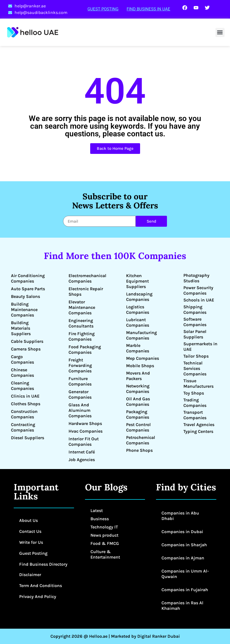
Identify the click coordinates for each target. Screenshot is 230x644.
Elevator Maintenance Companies (82, 307)
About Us (29, 520)
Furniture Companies (80, 381)
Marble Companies (138, 348)
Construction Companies (24, 414)
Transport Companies (195, 415)
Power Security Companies (198, 290)
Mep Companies (143, 358)
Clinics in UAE (25, 396)
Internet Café (82, 452)
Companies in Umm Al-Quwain (185, 574)
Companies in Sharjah (184, 545)
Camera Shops (26, 349)
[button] (220, 32)
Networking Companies (138, 389)
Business (100, 519)
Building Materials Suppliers (21, 328)
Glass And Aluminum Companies (80, 410)
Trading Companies (195, 403)
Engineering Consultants (81, 323)
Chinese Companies (22, 373)
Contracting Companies (23, 427)
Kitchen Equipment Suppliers (137, 281)
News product (104, 535)
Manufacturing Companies (141, 335)
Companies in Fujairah (185, 590)
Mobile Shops (140, 366)
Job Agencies (82, 460)
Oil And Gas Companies (138, 402)
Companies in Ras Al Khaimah (182, 606)
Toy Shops (194, 393)
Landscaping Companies (139, 297)
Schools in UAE (199, 300)
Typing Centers (198, 431)
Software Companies (195, 322)
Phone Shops (139, 450)
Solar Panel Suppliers (195, 334)
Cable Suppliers (27, 341)
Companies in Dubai (182, 532)
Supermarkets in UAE (200, 347)
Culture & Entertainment (105, 554)
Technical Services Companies (195, 368)
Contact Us (30, 531)
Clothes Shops (26, 404)
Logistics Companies (138, 310)
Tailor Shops (196, 356)
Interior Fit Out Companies (84, 442)
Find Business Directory (43, 564)
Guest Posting (103, 9)
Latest (97, 511)
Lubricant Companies (138, 322)
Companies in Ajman (183, 558)
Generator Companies (80, 394)
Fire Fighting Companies (82, 336)
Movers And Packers (138, 376)
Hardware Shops (85, 423)
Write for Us (31, 542)
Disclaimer (30, 575)
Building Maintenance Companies (24, 310)
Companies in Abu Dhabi (180, 516)
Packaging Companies (138, 414)
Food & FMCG (105, 543)
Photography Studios (196, 278)
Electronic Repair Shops (86, 291)
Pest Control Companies (138, 427)
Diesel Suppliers (28, 438)
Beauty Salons (25, 296)
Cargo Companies (22, 359)
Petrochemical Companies (141, 440)
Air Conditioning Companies (28, 278)
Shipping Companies (195, 310)
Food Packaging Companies (85, 350)
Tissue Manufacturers (198, 383)
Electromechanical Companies (87, 278)
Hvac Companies (86, 431)
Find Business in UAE (148, 9)
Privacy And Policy (38, 596)
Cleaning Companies (22, 386)
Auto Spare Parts (28, 289)
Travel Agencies (199, 425)
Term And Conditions (41, 586)
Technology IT (104, 527)
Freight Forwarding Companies (80, 365)
